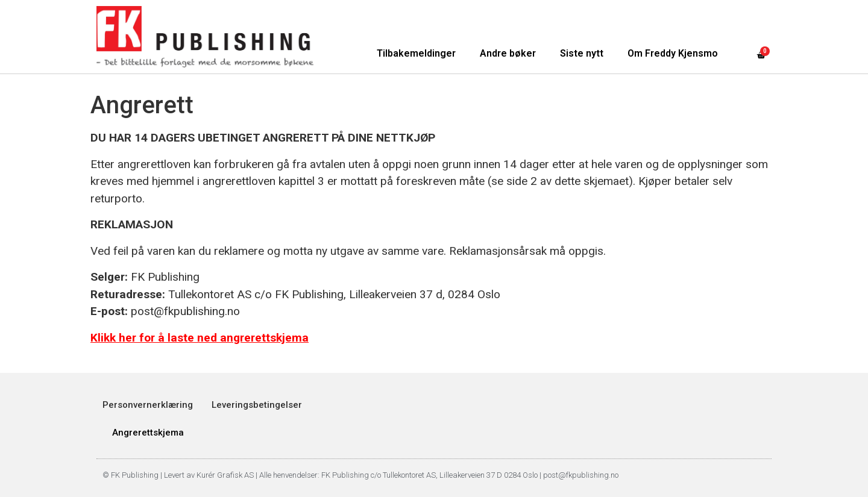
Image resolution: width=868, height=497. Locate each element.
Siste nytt (582, 53)
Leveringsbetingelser (257, 405)
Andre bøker (508, 53)
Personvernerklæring (148, 405)
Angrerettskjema (148, 433)
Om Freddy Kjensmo (673, 53)
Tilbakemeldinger (416, 53)
